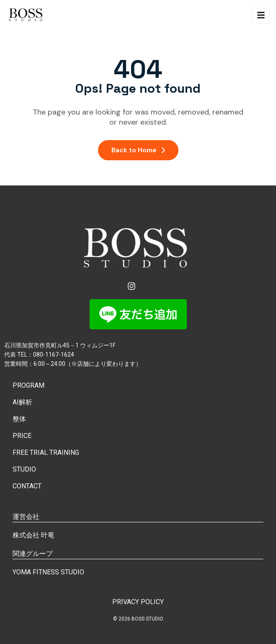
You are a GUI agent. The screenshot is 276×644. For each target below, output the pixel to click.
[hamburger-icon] (261, 16)
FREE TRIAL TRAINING (46, 452)
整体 (19, 419)
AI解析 (22, 402)
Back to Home (138, 150)
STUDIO (24, 469)
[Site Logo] (27, 16)
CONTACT (27, 486)
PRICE (22, 436)
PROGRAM (28, 385)
